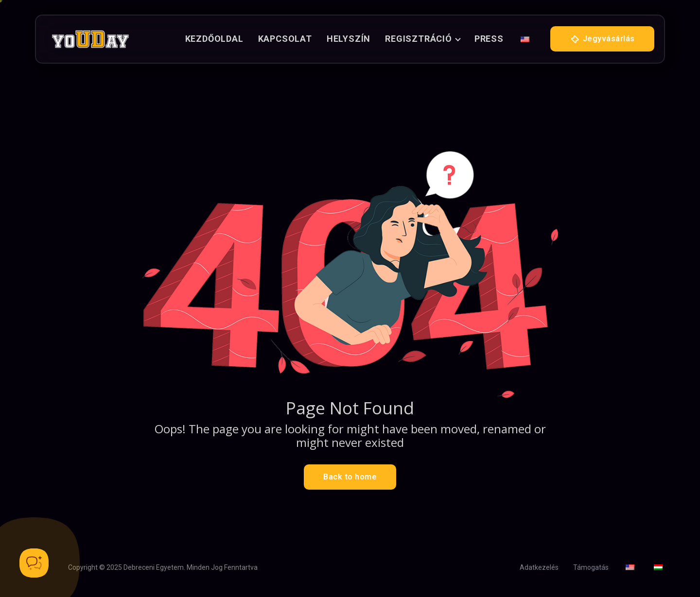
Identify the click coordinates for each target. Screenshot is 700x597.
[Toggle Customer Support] (34, 563)
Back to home (350, 477)
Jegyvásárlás (602, 39)
